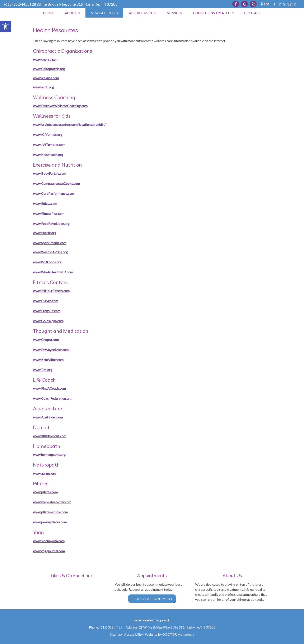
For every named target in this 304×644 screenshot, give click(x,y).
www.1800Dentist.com (50, 436)
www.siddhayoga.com (49, 541)
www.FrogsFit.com (47, 311)
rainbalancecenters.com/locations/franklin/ (74, 124)
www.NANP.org (45, 233)
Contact (253, 13)
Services (175, 13)
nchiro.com (50, 59)
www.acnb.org (43, 87)
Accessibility (133, 634)
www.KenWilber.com (48, 360)
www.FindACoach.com (49, 388)
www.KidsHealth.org (48, 155)
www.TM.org (43, 370)
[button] (5, 26)
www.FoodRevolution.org (51, 224)
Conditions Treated (212, 13)
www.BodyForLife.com (50, 173)
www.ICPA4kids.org (48, 135)
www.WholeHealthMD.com (53, 272)
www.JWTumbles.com (49, 145)
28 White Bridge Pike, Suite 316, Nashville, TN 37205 (74, 4)
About (71, 13)
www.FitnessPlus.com (49, 214)
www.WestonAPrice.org (50, 252)
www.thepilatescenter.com (52, 502)
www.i (38, 78)
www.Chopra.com (46, 340)
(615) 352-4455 (17, 4)
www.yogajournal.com (49, 551)
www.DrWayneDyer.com (51, 350)
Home (48, 13)
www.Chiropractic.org (49, 69)
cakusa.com (50, 78)
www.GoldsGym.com (48, 321)
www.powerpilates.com (50, 522)
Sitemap (116, 634)
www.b (38, 124)
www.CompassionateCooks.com (56, 183)
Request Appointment (152, 599)
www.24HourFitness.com (51, 291)
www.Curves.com (46, 301)
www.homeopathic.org (49, 455)
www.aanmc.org (45, 473)
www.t (38, 59)
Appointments (142, 13)
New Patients (103, 13)
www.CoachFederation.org (52, 398)
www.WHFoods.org (47, 262)
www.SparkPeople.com (50, 243)
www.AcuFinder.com (48, 417)
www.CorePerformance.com (53, 193)
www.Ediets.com (45, 203)
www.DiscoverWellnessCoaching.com (60, 106)
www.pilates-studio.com (50, 512)
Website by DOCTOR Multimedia (170, 634)
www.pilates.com (45, 492)
